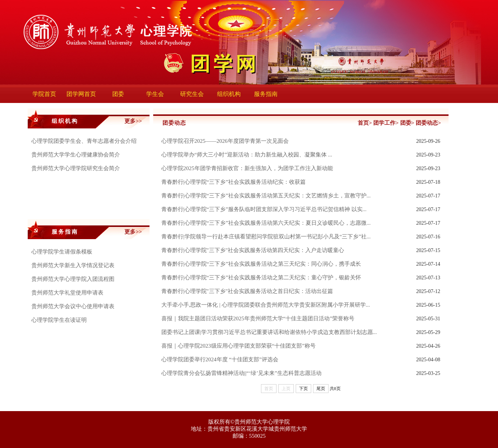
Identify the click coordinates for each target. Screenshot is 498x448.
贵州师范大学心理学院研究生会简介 (76, 168)
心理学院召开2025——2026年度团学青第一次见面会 (225, 141)
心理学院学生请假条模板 (62, 252)
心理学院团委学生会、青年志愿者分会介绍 (84, 141)
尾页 (321, 389)
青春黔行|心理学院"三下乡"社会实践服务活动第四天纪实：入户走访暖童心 (253, 250)
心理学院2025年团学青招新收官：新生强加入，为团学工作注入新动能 (247, 168)
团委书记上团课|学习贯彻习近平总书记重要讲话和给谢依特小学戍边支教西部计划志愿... (269, 332)
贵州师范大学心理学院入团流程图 (73, 279)
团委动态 (427, 123)
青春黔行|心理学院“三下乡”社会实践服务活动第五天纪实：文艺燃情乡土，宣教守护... (266, 196)
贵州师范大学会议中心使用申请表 (73, 306)
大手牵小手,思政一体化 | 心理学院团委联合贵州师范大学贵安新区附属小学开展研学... (266, 305)
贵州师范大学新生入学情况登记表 (73, 265)
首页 (363, 123)
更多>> (133, 121)
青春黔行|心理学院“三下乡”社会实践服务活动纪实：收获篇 (233, 182)
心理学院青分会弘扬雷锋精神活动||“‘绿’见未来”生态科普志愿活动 (241, 373)
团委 (118, 94)
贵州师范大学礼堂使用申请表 (67, 293)
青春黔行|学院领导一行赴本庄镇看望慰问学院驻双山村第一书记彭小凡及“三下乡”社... (266, 237)
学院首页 (44, 94)
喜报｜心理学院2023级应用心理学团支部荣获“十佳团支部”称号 (238, 346)
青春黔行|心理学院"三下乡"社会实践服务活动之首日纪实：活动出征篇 (247, 291)
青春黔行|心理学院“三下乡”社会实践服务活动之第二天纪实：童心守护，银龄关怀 (261, 278)
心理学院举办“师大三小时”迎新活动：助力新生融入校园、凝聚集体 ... (247, 155)
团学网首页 (81, 94)
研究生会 (192, 94)
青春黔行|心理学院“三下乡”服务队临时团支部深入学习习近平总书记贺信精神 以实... (264, 209)
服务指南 (266, 94)
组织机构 (229, 94)
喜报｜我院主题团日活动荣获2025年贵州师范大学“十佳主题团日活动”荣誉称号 (258, 318)
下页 (303, 389)
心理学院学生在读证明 (59, 320)
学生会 (155, 94)
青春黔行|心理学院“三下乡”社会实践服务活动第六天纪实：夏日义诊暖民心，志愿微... (266, 223)
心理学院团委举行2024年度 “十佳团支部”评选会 (220, 359)
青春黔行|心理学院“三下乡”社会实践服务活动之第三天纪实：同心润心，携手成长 (261, 264)
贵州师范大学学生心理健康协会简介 (76, 155)
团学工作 (384, 123)
